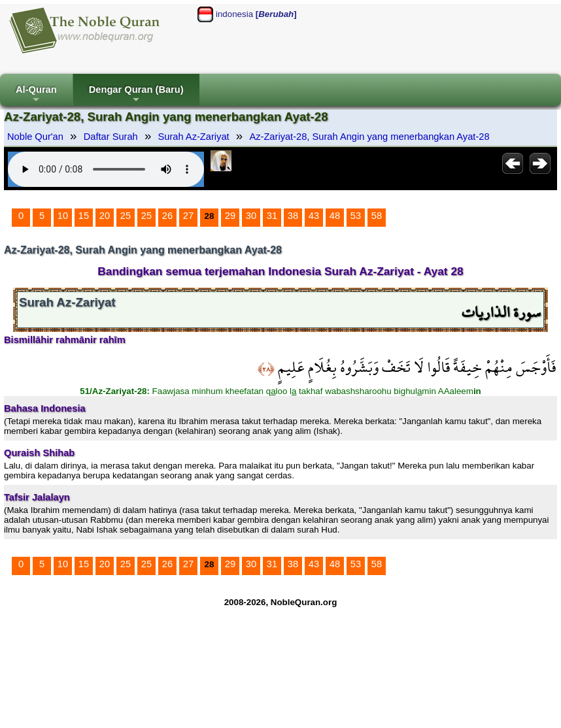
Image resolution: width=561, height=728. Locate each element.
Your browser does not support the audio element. (106, 169)
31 (272, 216)
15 (84, 216)
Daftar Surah (111, 137)
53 (356, 216)
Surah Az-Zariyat (194, 137)
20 (105, 216)
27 (188, 216)
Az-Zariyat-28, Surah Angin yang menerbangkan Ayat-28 (369, 137)
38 (293, 216)
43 (314, 216)
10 (63, 216)
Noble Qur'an (35, 137)
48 (335, 216)
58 (377, 216)
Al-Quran (36, 95)
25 (126, 216)
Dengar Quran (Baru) (136, 95)
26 (167, 216)
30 (251, 216)
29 (230, 216)
